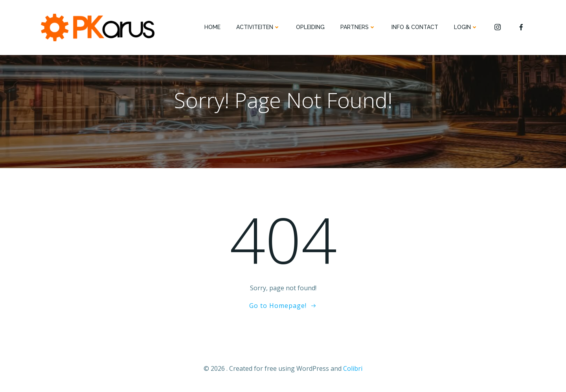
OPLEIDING (310, 27)
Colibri (353, 368)
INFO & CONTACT (415, 27)
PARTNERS (358, 27)
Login (466, 27)
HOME (212, 27)
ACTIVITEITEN (258, 27)
